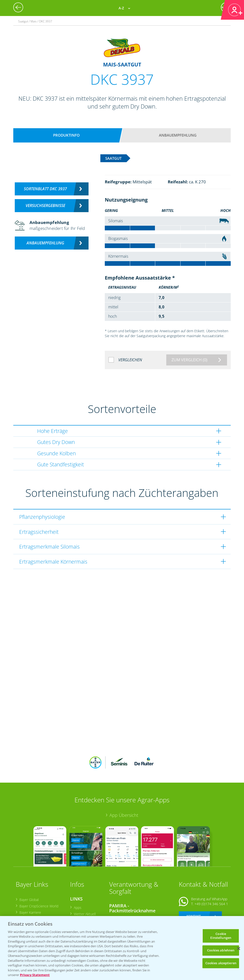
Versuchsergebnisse (45, 205)
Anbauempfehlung (178, 135)
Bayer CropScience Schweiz (40, 893)
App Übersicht (124, 783)
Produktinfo (66, 135)
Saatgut (79, 909)
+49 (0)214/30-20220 (211, 903)
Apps (77, 875)
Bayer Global (29, 867)
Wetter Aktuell (84, 881)
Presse (24, 899)
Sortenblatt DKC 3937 (45, 189)
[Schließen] (239, 948)
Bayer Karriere (30, 880)
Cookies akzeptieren (221, 963)
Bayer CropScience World (38, 874)
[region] (122, 948)
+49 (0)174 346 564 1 (211, 871)
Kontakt (193, 884)
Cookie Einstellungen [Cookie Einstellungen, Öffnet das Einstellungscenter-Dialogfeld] (221, 936)
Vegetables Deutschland (38, 906)
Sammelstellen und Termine (134, 886)
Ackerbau (80, 903)
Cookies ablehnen (221, 950)
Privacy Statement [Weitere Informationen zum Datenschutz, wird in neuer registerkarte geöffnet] (35, 975)
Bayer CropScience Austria (39, 886)
